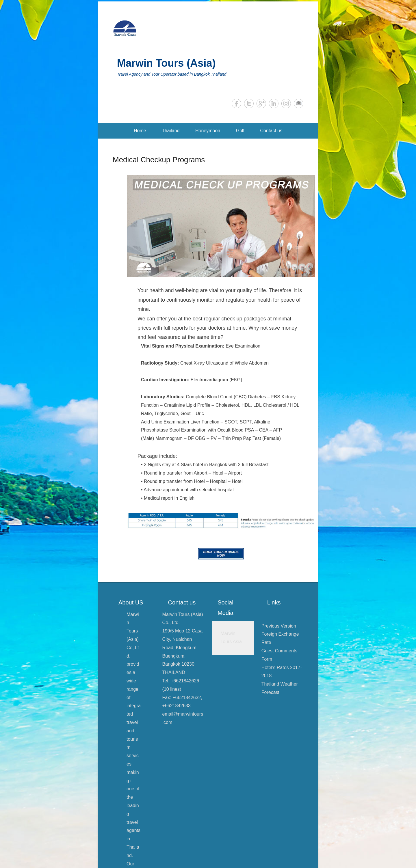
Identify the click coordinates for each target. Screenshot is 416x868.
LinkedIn (274, 103)
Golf (240, 131)
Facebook (236, 103)
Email (299, 103)
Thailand (171, 131)
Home (140, 131)
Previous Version (279, 626)
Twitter (249, 103)
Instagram (286, 103)
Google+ (261, 103)
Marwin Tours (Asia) (166, 63)
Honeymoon (208, 131)
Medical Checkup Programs (159, 160)
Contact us (271, 131)
